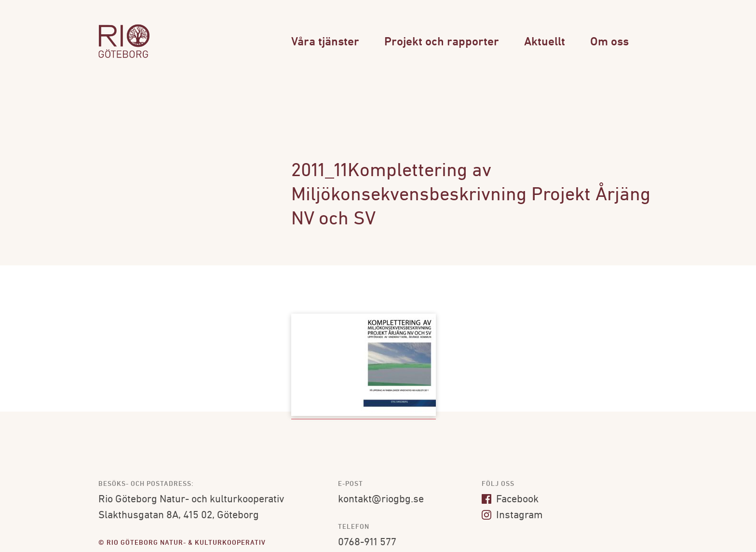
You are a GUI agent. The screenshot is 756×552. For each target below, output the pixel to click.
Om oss (609, 42)
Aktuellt (545, 42)
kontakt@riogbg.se (381, 500)
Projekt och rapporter (442, 42)
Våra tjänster (325, 42)
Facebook (510, 500)
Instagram (512, 516)
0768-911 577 (367, 543)
